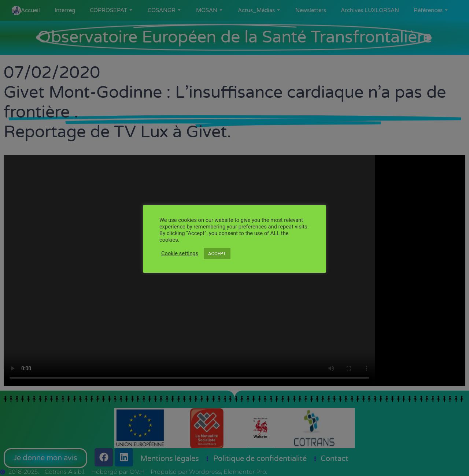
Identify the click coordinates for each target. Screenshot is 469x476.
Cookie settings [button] (180, 253)
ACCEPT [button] (217, 254)
